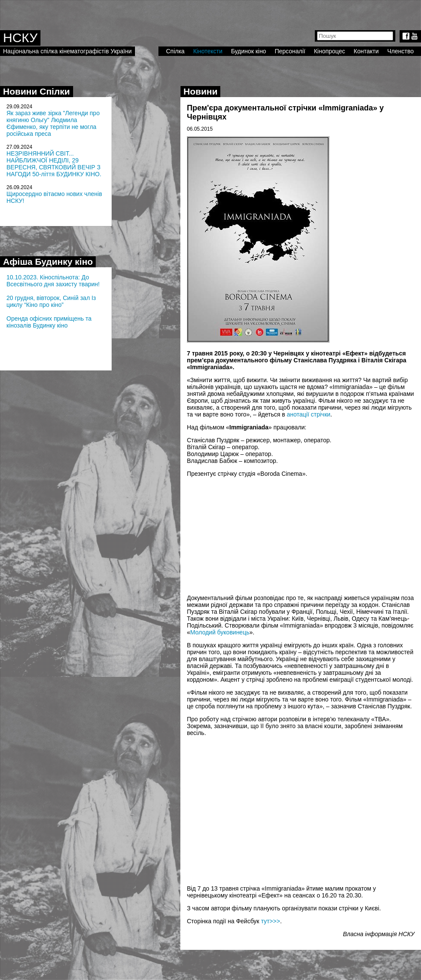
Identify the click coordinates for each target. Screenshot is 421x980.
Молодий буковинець (220, 632)
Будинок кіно (249, 51)
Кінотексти (208, 51)
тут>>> (270, 921)
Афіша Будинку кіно (48, 262)
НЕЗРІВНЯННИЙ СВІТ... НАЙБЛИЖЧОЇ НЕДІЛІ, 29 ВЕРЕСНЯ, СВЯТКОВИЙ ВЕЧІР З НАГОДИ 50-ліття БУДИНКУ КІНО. (54, 164)
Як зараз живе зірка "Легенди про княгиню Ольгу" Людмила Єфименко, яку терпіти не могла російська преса (53, 123)
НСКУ (20, 38)
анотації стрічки (309, 414)
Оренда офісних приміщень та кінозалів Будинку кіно (49, 322)
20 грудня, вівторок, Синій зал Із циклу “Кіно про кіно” (51, 301)
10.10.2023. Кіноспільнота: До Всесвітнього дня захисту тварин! (53, 281)
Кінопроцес (330, 51)
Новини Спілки (37, 91)
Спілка (175, 51)
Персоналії (290, 51)
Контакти (366, 51)
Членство (401, 51)
